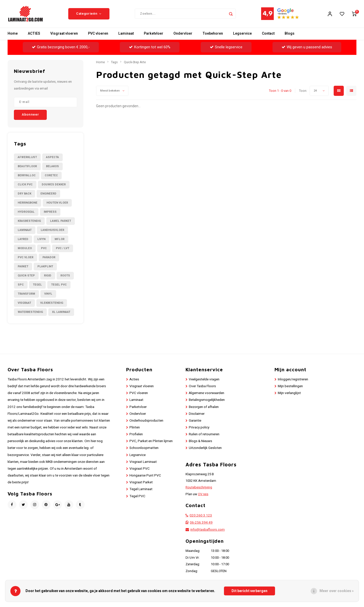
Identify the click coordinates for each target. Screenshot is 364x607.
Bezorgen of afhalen (204, 407)
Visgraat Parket (141, 483)
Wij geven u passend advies (307, 47)
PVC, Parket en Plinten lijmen (151, 442)
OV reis (203, 494)
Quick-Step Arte (135, 62)
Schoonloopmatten (144, 448)
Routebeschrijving (199, 488)
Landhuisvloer (52, 230)
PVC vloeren (98, 34)
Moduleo (25, 248)
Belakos (52, 167)
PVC (44, 248)
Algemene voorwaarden (207, 394)
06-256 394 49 (201, 523)
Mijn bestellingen (290, 386)
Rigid (48, 276)
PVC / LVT (63, 248)
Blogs (290, 34)
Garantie (195, 421)
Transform (26, 294)
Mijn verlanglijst (289, 394)
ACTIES (34, 34)
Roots (65, 276)
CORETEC (51, 176)
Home (13, 34)
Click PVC (25, 185)
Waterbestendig (30, 312)
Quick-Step (26, 276)
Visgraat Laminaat (143, 462)
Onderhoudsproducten (146, 421)
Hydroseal (26, 212)
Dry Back (25, 194)
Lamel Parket (61, 221)
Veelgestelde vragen (204, 380)
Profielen (136, 435)
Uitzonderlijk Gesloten (205, 448)
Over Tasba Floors (202, 386)
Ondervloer (183, 34)
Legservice (242, 34)
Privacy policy (199, 428)
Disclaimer (197, 414)
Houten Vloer (57, 203)
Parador (49, 258)
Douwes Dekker (54, 185)
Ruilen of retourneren (204, 435)
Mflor (60, 239)
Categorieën (89, 14)
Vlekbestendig (52, 303)
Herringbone (28, 203)
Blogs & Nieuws (200, 442)
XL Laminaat (61, 312)
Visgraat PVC (140, 469)
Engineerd (48, 194)
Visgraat (24, 303)
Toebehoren (213, 34)
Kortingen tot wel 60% (150, 47)
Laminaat (126, 34)
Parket (23, 267)
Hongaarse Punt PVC (145, 476)
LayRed (23, 239)
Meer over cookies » (337, 591)
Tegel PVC (59, 285)
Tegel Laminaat (141, 490)
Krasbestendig (29, 221)
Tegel (37, 285)
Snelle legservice (226, 47)
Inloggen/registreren (293, 380)
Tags (114, 62)
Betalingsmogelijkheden (207, 400)
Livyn (41, 239)
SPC (21, 285)
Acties (134, 380)
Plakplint (45, 267)
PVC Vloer (26, 258)
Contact (268, 34)
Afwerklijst (27, 157)
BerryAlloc (27, 176)
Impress (50, 212)
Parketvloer (154, 34)
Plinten (135, 428)
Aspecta (52, 157)
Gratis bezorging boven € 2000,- (61, 47)
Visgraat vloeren (64, 34)
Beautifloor (27, 167)
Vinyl (48, 294)
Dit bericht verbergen (249, 591)
